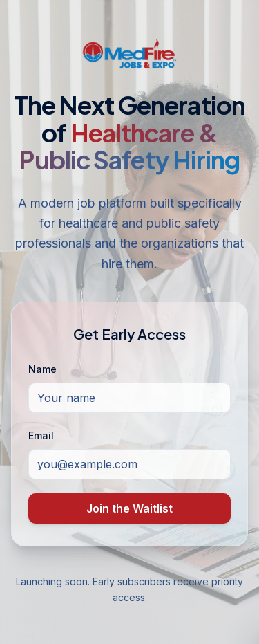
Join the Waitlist (129, 508)
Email (41, 435)
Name (42, 369)
